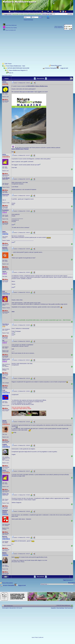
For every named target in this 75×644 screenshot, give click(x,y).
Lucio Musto (6, 178)
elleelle (4, 421)
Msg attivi (20, 12)
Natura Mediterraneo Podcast (20, 149)
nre (3, 340)
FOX (4, 291)
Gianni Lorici (6, 359)
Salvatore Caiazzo (5, 511)
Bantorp (5, 536)
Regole (58, 12)
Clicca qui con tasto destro (27, 92)
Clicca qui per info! (47, 14)
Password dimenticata (28, 20)
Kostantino (6, 210)
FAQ (55, 12)
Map (40, 12)
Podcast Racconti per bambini (11, 28)
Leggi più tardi (64, 68)
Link (39, 165)
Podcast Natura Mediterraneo (11, 25)
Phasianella (6, 195)
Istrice (4, 154)
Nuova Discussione (56, 66)
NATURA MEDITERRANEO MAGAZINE (18, 68)
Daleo (4, 232)
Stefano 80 (5, 494)
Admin (4, 82)
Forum (11, 12)
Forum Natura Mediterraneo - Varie (16, 66)
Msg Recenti (25, 12)
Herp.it (37, 637)
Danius (4, 553)
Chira (4, 377)
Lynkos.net (41, 637)
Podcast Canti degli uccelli (11, 30)
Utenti (33, 12)
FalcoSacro (6, 324)
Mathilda (5, 248)
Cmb (4, 390)
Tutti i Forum (8, 64)
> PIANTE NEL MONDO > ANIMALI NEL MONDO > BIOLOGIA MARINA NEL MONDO (58, 584)
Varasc (4, 271)
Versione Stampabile (51, 68)
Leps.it (33, 637)
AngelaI (5, 444)
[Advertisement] (38, 44)
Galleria (37, 12)
